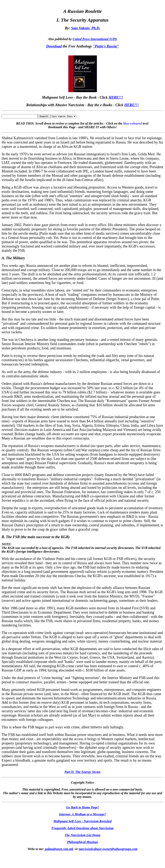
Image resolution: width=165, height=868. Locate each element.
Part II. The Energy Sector (82, 772)
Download (54, 46)
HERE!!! (116, 97)
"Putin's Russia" (106, 46)
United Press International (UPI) (95, 39)
